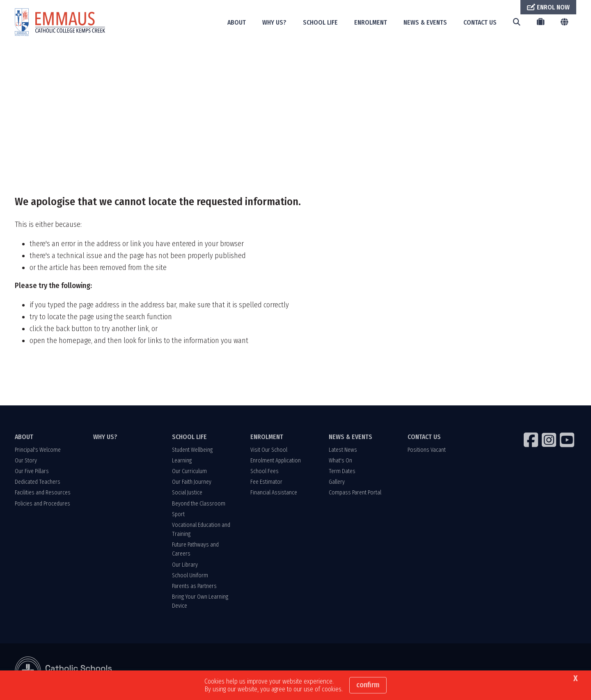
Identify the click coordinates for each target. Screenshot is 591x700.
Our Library (185, 565)
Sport (178, 514)
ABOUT (237, 22)
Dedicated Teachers (38, 482)
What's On (340, 461)
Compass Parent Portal (355, 493)
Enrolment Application (276, 461)
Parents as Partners (194, 586)
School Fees (265, 471)
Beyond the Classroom (199, 504)
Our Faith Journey (192, 482)
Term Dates (342, 471)
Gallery (337, 482)
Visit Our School (269, 450)
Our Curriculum (189, 471)
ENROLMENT (371, 22)
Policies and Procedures (42, 504)
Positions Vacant (427, 450)
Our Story (26, 461)
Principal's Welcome (38, 450)
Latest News (343, 450)
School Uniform (190, 575)
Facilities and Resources (43, 493)
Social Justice (187, 493)
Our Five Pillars (32, 471)
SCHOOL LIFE (320, 22)
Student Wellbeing (192, 450)
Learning (182, 461)
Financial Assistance (274, 493)
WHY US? (274, 22)
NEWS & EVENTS (425, 22)
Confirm (368, 685)
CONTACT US (480, 22)
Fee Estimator (266, 482)
